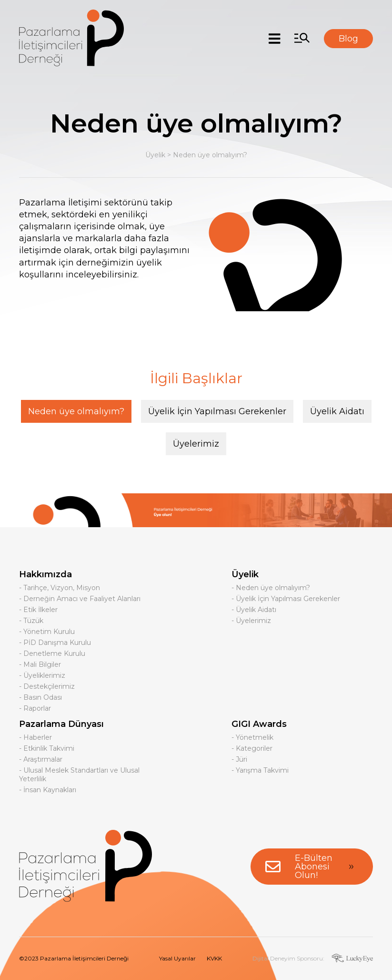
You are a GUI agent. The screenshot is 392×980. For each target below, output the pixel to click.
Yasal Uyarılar (177, 958)
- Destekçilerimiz (47, 686)
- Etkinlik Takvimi (47, 748)
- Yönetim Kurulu (47, 632)
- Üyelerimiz (251, 621)
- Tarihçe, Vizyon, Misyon (60, 588)
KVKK (214, 958)
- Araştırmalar (41, 759)
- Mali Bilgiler (40, 664)
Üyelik (155, 155)
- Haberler (35, 737)
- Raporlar (35, 708)
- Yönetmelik (252, 737)
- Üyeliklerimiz (42, 675)
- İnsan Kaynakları (48, 790)
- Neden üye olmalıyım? (271, 588)
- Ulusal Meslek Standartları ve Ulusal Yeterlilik (79, 775)
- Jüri (239, 759)
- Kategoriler (252, 748)
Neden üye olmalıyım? (210, 155)
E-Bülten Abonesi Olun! (312, 867)
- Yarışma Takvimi (260, 770)
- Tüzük (31, 621)
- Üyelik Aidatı (254, 610)
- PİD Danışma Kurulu (55, 643)
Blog (348, 39)
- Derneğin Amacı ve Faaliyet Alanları (80, 599)
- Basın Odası (40, 697)
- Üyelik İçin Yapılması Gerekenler (286, 599)
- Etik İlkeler (38, 610)
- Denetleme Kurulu (52, 653)
